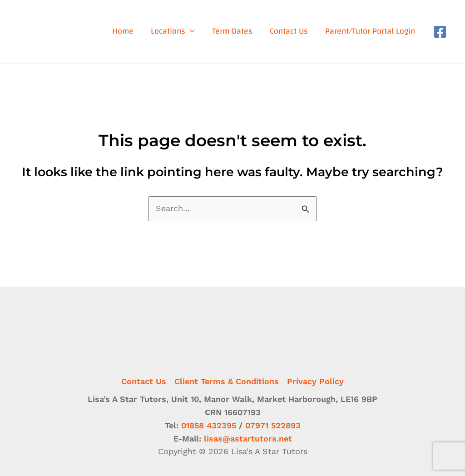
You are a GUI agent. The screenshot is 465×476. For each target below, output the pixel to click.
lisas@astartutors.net (248, 439)
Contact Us (144, 381)
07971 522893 (273, 425)
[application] (190, 32)
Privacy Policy (315, 381)
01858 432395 (209, 425)
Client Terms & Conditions (227, 381)
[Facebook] (440, 32)
